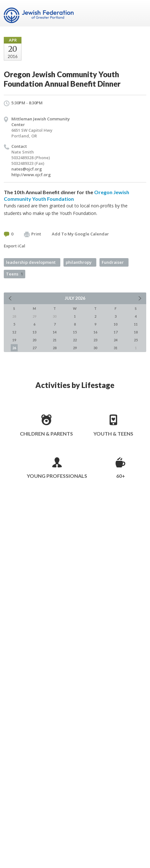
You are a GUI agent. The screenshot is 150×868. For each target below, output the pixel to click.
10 (116, 324)
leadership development (31, 262)
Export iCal (15, 246)
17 (116, 332)
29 (75, 348)
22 (75, 340)
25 (136, 340)
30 (95, 348)
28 (55, 348)
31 (116, 348)
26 (14, 348)
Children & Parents (46, 434)
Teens (15, 274)
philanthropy (79, 262)
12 (14, 332)
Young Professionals (57, 476)
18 (136, 332)
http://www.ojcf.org (31, 175)
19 (14, 340)
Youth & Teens (113, 434)
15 (75, 332)
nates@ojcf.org (27, 169)
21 (55, 340)
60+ (121, 476)
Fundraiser (113, 262)
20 (34, 340)
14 (55, 332)
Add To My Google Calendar (80, 234)
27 (34, 348)
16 (95, 332)
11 (136, 324)
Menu (139, 13)
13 (34, 332)
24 (116, 340)
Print (33, 234)
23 (95, 340)
